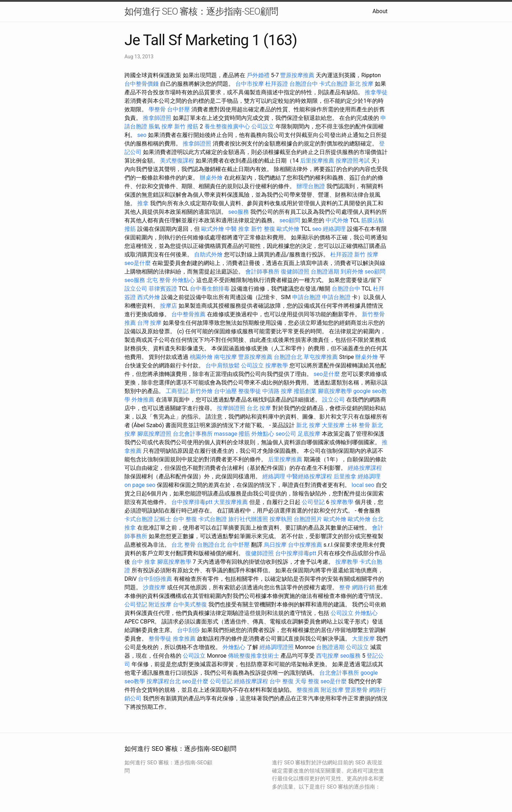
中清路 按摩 (277, 391)
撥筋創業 (305, 391)
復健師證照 (295, 272)
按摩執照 (281, 519)
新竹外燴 (201, 391)
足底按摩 (309, 434)
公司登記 (313, 502)
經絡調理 (334, 229)
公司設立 (263, 126)
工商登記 (177, 391)
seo (142, 135)
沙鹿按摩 (154, 587)
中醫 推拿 (238, 229)
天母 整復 (307, 681)
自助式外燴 (208, 254)
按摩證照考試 (353, 161)
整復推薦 (308, 690)
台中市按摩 (250, 84)
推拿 (143, 203)
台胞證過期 (325, 272)
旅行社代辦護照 (248, 519)
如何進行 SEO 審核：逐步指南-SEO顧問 (201, 11)
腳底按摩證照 (154, 434)
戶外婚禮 (258, 75)
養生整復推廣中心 (227, 126)
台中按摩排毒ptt (192, 502)
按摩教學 (277, 365)
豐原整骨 (356, 690)
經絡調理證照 (277, 647)
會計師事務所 (262, 272)
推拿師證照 (157, 118)
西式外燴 (149, 297)
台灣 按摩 (149, 323)
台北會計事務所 (193, 434)
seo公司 (286, 434)
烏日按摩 (275, 545)
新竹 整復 (263, 229)
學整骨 (157, 109)
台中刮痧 (188, 630)
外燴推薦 (143, 400)
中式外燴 (337, 220)
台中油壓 (225, 391)
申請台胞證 (306, 297)
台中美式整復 (190, 604)
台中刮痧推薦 (155, 579)
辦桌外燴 (211, 178)
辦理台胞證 (311, 186)
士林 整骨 (358, 425)
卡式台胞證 (334, 84)
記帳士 (163, 519)
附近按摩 (160, 604)
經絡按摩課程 (365, 468)
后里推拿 (345, 476)
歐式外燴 (213, 229)
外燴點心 (183, 280)
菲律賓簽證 (163, 289)
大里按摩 (333, 425)
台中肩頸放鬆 (223, 365)
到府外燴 (352, 272)
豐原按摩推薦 (297, 75)
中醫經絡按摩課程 (309, 476)
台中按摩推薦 (305, 545)
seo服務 (239, 212)
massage (226, 434)
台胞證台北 (288, 357)
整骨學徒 (160, 639)
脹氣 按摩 (161, 126)
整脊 (345, 587)
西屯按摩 (327, 656)
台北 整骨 (183, 545)
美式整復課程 (177, 161)
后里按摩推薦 (317, 161)
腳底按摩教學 (335, 391)
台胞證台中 (304, 84)
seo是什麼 (138, 263)
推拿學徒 (376, 92)
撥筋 (244, 434)
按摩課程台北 (164, 681)
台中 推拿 (144, 562)
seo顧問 (290, 220)
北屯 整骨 (159, 280)
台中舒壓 (178, 109)
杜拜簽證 (277, 84)
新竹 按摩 (366, 254)
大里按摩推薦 (231, 502)
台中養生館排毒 (210, 289)
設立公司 (136, 289)
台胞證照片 (308, 519)
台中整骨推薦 (188, 314)
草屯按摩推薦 (321, 357)
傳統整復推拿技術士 (254, 656)
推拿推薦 (184, 639)
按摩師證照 (231, 408)
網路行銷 (363, 587)
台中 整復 (185, 519)
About (380, 11)
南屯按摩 (225, 357)
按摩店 (169, 306)
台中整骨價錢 (142, 84)
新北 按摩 (361, 84)
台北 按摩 (259, 408)
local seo (363, 485)
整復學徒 (250, 391)
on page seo (140, 485)
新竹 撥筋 (186, 126)
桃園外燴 (201, 357)
